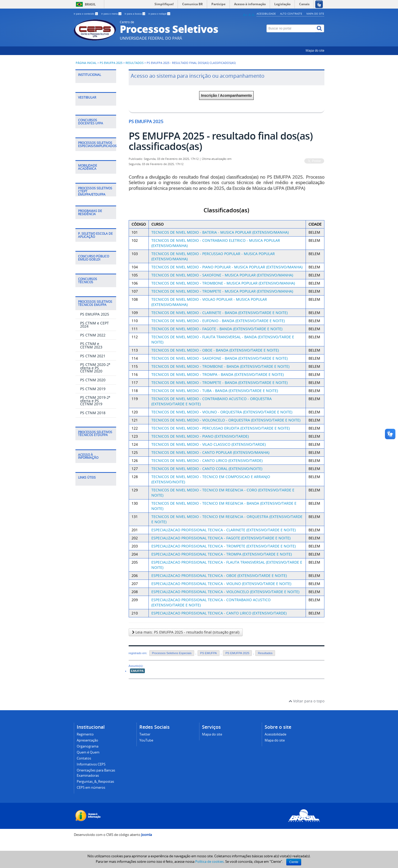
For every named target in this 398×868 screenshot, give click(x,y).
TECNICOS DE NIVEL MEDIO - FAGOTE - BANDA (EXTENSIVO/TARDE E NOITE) (217, 329)
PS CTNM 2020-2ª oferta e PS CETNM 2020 (95, 368)
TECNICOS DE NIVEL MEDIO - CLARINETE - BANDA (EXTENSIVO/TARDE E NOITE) (219, 313)
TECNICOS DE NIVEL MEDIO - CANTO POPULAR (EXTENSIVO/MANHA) (210, 452)
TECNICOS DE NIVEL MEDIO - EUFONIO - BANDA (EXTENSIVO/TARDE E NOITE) (218, 321)
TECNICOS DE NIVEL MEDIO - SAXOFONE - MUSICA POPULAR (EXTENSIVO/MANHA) (222, 275)
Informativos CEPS (91, 764)
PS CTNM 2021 (93, 356)
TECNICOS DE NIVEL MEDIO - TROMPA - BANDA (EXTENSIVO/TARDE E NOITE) (218, 374)
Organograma (88, 746)
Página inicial (86, 63)
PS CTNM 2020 (93, 380)
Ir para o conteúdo (86, 14)
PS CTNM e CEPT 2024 (94, 325)
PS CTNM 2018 (93, 413)
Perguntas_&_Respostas (95, 782)
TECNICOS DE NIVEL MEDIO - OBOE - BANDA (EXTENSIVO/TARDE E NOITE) (215, 350)
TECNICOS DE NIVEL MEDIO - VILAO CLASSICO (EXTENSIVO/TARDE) (209, 444)
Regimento (85, 734)
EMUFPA (137, 671)
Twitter (145, 734)
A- (254, 15)
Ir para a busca (135, 14)
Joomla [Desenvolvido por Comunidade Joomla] (147, 835)
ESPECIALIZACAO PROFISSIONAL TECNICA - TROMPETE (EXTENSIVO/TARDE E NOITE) (224, 546)
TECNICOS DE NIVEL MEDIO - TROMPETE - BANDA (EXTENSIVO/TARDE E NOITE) (219, 382)
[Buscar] (320, 28)
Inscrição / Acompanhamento (226, 95)
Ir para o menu (112, 14)
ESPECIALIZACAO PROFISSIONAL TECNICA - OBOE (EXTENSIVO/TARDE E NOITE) (219, 575)
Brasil (90, 4)
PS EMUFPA (209, 653)
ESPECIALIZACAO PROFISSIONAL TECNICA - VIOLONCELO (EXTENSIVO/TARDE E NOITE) (225, 592)
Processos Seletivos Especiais (172, 653)
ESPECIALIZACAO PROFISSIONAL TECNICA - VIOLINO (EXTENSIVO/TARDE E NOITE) (221, 584)
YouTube (146, 740)
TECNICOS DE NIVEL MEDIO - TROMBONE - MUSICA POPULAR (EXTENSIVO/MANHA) (223, 283)
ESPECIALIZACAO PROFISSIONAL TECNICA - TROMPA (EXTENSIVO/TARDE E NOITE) (222, 554)
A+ (245, 15)
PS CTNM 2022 (93, 335)
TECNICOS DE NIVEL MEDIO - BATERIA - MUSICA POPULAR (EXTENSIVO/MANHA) (220, 232)
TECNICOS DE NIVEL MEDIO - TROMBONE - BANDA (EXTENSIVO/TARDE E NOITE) (220, 366)
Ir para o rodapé (159, 14)
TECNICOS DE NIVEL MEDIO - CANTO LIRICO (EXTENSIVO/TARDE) (207, 460)
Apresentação (87, 740)
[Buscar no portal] (291, 28)
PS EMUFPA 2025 (111, 63)
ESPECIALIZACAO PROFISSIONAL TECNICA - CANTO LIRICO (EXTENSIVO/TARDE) (219, 613)
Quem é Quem (88, 752)
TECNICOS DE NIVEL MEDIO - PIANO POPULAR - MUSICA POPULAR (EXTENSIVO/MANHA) (227, 267)
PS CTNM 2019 (93, 389)
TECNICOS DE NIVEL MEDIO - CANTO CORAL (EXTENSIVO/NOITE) (207, 469)
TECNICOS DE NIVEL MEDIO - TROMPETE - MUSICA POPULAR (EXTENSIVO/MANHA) (222, 291)
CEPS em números (91, 788)
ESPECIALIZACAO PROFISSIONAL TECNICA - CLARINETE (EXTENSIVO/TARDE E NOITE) (224, 530)
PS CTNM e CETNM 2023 (91, 345)
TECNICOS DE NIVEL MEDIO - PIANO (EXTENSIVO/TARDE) (200, 436)
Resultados (135, 63)
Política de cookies (209, 861)
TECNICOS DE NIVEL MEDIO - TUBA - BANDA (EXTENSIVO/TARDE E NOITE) (215, 391)
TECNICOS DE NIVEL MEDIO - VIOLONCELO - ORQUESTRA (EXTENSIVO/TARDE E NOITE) (226, 420)
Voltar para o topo (307, 701)
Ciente (294, 862)
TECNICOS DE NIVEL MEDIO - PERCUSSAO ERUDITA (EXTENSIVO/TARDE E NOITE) (221, 428)
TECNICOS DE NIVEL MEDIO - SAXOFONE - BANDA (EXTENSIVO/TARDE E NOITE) (219, 358)
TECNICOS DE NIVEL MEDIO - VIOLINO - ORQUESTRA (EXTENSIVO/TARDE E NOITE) (222, 412)
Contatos (84, 758)
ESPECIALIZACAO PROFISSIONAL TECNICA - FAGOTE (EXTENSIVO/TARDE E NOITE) (221, 538)
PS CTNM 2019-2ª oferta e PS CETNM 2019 (95, 401)
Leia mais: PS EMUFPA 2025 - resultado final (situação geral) (186, 632)
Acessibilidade (266, 14)
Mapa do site (315, 14)
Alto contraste (291, 14)
